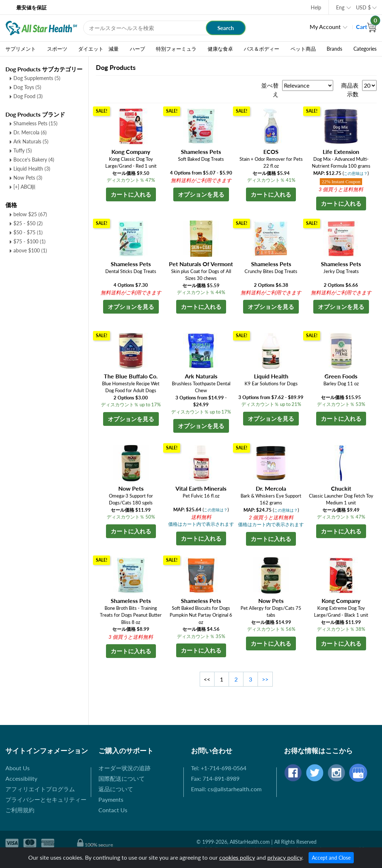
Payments (111, 799)
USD (363, 7)
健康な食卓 (220, 49)
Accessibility (21, 778)
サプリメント (21, 49)
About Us (18, 768)
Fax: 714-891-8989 (215, 778)
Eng (340, 7)
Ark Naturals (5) (31, 141)
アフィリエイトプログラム (40, 789)
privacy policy (285, 857)
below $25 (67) (30, 214)
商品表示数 (350, 90)
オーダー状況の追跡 (124, 768)
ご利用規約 (20, 810)
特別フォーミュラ (176, 49)
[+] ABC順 (24, 187)
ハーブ (137, 49)
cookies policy (237, 857)
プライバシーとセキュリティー (46, 799)
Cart (366, 27)
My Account (325, 27)
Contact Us (113, 810)
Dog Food (28, 96)
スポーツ (57, 49)
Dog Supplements (37, 78)
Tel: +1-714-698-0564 (219, 768)
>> (265, 679)
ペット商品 (303, 49)
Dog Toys (27, 87)
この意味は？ (356, 173)
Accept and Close (331, 858)
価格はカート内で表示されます (201, 524)
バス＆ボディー (262, 49)
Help (316, 7)
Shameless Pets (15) (35, 123)
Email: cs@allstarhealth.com (226, 789)
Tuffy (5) (23, 150)
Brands (334, 49)
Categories (365, 49)
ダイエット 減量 (98, 49)
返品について (116, 789)
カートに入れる (131, 194)
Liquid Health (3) (32, 169)
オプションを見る (201, 194)
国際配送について (122, 778)
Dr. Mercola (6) (30, 132)
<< (207, 679)
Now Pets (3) (28, 178)
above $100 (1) (30, 250)
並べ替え (270, 90)
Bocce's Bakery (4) (34, 160)
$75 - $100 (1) (29, 241)
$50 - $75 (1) (28, 232)
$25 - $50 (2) (28, 223)
